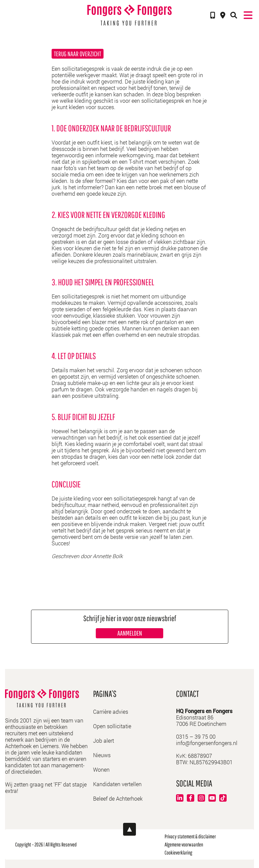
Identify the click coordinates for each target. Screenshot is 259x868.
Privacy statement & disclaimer (190, 836)
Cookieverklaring (178, 853)
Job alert (104, 741)
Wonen (101, 769)
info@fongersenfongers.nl (207, 743)
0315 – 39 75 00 (196, 736)
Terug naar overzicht (78, 54)
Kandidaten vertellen (117, 784)
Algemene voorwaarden (184, 844)
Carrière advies (111, 712)
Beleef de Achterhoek (118, 798)
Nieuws (102, 755)
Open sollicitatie (112, 726)
